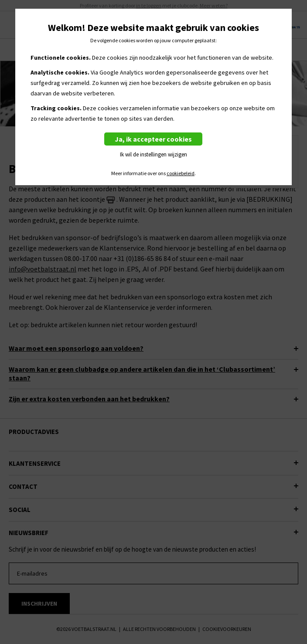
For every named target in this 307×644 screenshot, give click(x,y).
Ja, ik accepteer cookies (153, 139)
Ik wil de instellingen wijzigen (153, 154)
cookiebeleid (181, 173)
